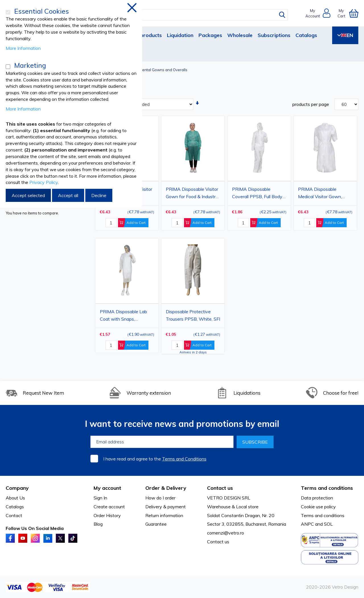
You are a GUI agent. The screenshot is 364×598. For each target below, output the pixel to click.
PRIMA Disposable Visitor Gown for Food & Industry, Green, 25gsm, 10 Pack (192, 194)
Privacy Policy (44, 182)
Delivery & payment (166, 507)
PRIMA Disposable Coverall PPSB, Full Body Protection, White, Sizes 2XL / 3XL (257, 194)
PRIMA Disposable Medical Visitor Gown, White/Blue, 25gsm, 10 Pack (321, 194)
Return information (164, 515)
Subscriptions (274, 35)
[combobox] (187, 15)
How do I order (160, 498)
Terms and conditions (323, 515)
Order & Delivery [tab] (166, 488)
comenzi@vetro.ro (226, 533)
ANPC (307, 524)
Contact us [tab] (220, 488)
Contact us (218, 542)
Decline (99, 195)
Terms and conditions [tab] (327, 488)
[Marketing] (8, 67)
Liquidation (180, 35)
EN (345, 35)
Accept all (68, 195)
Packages (210, 35)
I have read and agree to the (155, 459)
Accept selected (28, 195)
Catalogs (306, 35)
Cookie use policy (318, 507)
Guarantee (156, 524)
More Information (23, 48)
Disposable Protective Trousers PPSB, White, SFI (193, 315)
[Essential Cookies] (8, 12)
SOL (328, 524)
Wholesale (240, 35)
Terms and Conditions (184, 459)
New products (145, 35)
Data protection (317, 498)
